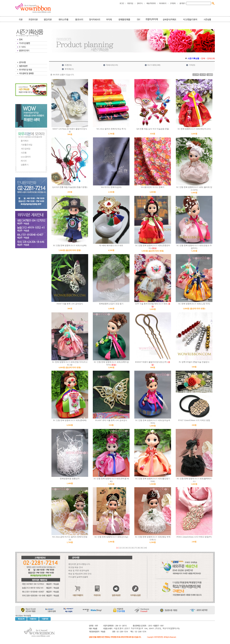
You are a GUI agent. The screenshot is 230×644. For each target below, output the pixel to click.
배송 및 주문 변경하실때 (79, 571)
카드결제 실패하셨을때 (78, 577)
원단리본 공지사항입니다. (79, 564)
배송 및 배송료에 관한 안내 (80, 574)
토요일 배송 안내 (76, 567)
